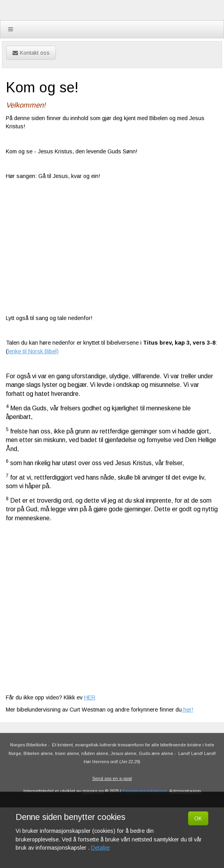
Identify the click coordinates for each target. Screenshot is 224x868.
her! (187, 710)
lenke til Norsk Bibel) (33, 351)
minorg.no (93, 791)
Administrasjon (185, 791)
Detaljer (101, 848)
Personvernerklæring (145, 791)
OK (198, 818)
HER (90, 697)
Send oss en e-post (112, 778)
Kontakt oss (31, 53)
